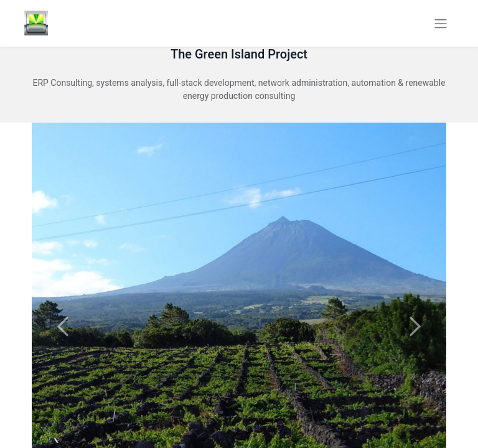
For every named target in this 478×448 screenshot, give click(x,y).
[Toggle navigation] (441, 23)
